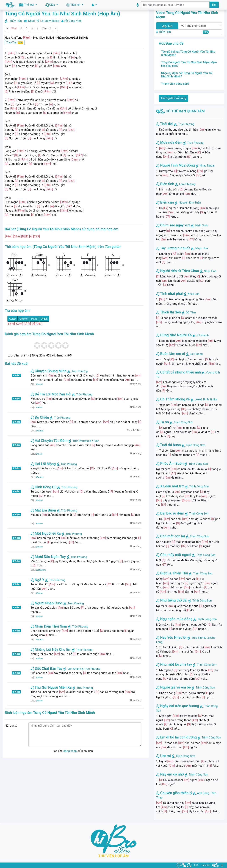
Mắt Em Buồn (43, 510)
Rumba (40, 431)
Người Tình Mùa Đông (175, 165)
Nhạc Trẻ (34, 21)
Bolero (40, 384)
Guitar (13, 319)
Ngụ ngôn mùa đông (174, 619)
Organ (44, 319)
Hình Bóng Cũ (44, 487)
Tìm (214, 5)
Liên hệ (206, 865)
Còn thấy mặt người (174, 555)
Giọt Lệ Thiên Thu (172, 573)
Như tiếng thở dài (172, 600)
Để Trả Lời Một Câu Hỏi (51, 394)
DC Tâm (191, 312)
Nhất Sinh (201, 225)
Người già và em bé (173, 687)
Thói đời (165, 124)
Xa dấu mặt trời (170, 486)
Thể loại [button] (27, 5)
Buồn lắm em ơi (170, 354)
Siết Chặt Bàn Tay (47, 668)
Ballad (39, 407)
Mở (167, 26)
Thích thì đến (168, 312)
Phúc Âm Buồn (170, 464)
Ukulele (24, 319)
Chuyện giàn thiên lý (174, 793)
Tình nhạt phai (169, 294)
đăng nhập (70, 751)
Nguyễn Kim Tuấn (190, 203)
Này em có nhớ (170, 774)
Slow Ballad (52, 21)
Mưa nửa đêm (169, 142)
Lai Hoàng (196, 354)
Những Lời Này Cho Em (51, 650)
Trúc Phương (77, 371)
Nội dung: (11, 726)
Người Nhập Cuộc (47, 603)
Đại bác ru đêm (170, 513)
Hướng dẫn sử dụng (174, 98)
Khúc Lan (193, 294)
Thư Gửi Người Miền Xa (51, 687)
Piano (34, 319)
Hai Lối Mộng (43, 464)
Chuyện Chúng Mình (49, 371)
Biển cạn (165, 202)
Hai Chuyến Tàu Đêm (49, 441)
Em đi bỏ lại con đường (176, 737)
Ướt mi (163, 756)
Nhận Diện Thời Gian (49, 626)
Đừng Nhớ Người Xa (174, 335)
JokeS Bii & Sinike (206, 399)
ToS (196, 865)
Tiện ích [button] (74, 5)
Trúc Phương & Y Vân (84, 441)
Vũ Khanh (203, 335)
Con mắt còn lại (170, 536)
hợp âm (14, 275)
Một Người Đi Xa (46, 533)
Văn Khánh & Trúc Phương (82, 669)
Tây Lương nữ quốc (173, 248)
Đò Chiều (40, 417)
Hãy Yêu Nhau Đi (171, 637)
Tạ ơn (162, 422)
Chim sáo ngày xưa (173, 225)
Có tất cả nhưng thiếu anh (178, 372)
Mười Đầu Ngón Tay (48, 557)
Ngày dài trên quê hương (178, 706)
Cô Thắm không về (173, 399)
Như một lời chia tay (174, 664)
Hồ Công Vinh (73, 21)
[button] (94, 5)
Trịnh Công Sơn (183, 422)
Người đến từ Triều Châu (177, 271)
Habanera (41, 570)
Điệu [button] (51, 5)
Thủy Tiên (16, 21)
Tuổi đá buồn (168, 445)
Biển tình (165, 184)
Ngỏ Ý (38, 580)
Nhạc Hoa (202, 248)
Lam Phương (187, 184)
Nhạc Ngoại (207, 166)
